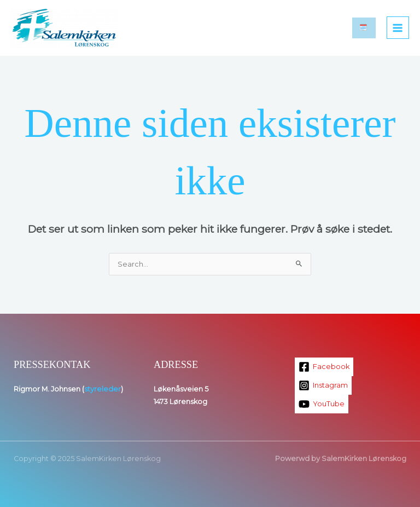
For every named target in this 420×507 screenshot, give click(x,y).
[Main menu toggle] (398, 28)
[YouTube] (322, 404)
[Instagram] (323, 385)
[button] (364, 28)
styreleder (103, 389)
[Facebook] (324, 367)
